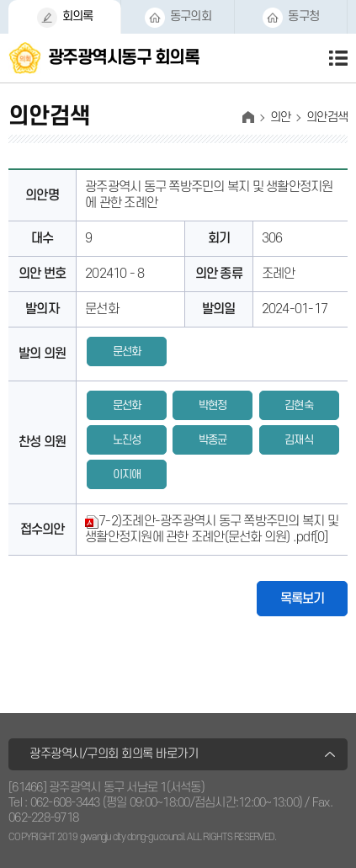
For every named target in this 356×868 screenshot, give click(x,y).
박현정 (213, 405)
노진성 (127, 440)
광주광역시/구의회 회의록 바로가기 (114, 754)
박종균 (213, 440)
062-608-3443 (65, 803)
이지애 (127, 474)
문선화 (127, 351)
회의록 (78, 16)
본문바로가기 (0, 0)
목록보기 (303, 599)
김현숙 (299, 405)
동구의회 (191, 16)
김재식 (299, 440)
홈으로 (248, 117)
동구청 (303, 16)
